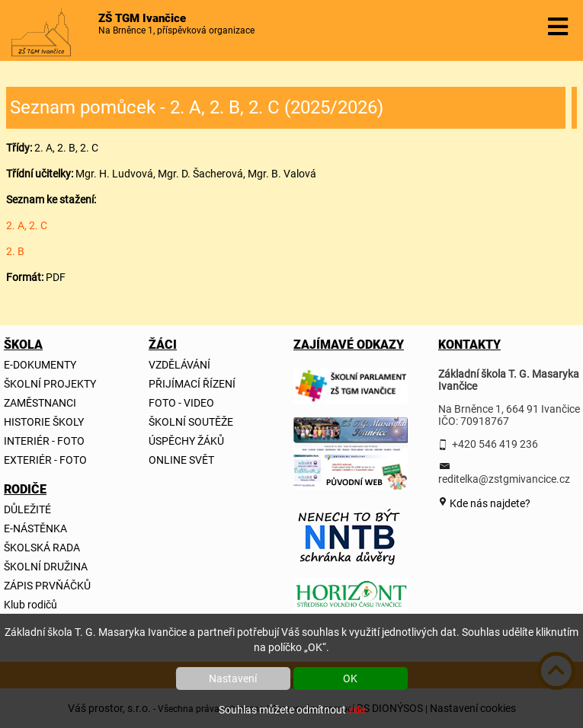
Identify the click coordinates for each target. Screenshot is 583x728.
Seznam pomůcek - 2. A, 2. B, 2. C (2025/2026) (197, 107)
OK (350, 679)
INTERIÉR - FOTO (44, 441)
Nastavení (233, 679)
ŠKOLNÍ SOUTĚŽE (191, 422)
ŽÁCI (163, 345)
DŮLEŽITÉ (27, 509)
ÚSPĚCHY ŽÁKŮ (186, 441)
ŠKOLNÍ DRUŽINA (46, 567)
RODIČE (22, 489)
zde (357, 710)
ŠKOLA (22, 345)
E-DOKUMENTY (40, 365)
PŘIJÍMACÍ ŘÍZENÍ (192, 384)
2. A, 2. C (27, 225)
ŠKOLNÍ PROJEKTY (50, 384)
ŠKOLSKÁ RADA (42, 548)
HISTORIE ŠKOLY (44, 422)
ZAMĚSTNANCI (40, 403)
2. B (15, 251)
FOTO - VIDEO (181, 403)
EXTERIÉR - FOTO (45, 460)
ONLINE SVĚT (181, 460)
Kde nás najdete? (489, 503)
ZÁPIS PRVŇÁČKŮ (47, 586)
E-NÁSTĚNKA (35, 528)
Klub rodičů (30, 605)
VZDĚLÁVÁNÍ (179, 365)
